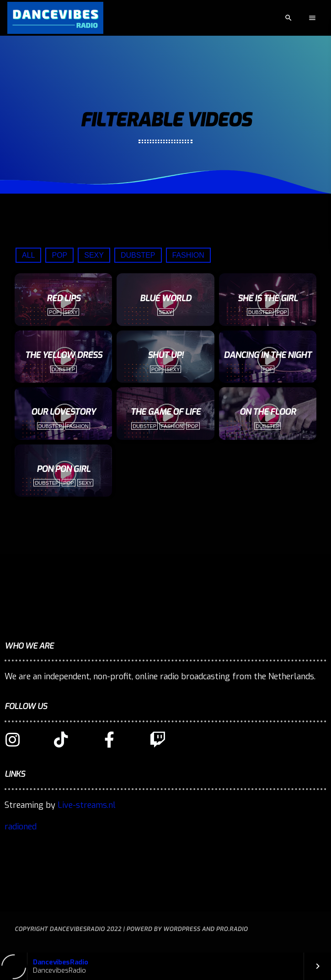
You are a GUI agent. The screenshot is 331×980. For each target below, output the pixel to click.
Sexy (94, 255)
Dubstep (138, 255)
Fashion (188, 255)
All (28, 255)
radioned (21, 827)
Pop (59, 255)
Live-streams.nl (87, 805)
